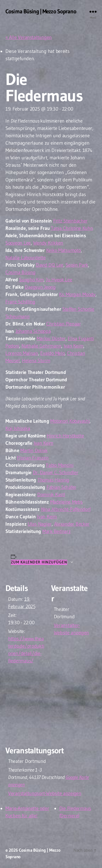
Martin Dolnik (34, 450)
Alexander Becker (72, 524)
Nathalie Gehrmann (41, 346)
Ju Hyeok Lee (59, 280)
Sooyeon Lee (18, 243)
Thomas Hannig (53, 480)
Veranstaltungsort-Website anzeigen (45, 793)
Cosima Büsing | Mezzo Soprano (41, 12)
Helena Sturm (36, 361)
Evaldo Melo (52, 353)
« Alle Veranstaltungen (29, 37)
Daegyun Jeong (40, 287)
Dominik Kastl (51, 495)
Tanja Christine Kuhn (72, 228)
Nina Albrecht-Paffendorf (66, 509)
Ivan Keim (74, 346)
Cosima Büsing (21, 272)
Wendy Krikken (48, 243)
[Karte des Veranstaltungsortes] (51, 706)
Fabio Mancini (60, 465)
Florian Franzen (33, 458)
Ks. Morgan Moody (77, 294)
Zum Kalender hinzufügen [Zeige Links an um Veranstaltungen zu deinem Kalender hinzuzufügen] (39, 562)
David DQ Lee (50, 265)
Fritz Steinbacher (70, 221)
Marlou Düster (51, 339)
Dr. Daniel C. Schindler (56, 473)
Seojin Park (77, 265)
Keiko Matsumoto (64, 250)
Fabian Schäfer (61, 487)
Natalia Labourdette (26, 258)
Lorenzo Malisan (22, 353)
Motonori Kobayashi (70, 421)
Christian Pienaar (64, 324)
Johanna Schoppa (33, 331)
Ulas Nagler (40, 524)
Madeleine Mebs (67, 502)
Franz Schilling (20, 302)
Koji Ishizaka (18, 428)
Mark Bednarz (57, 531)
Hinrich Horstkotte (65, 436)
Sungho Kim (31, 280)
